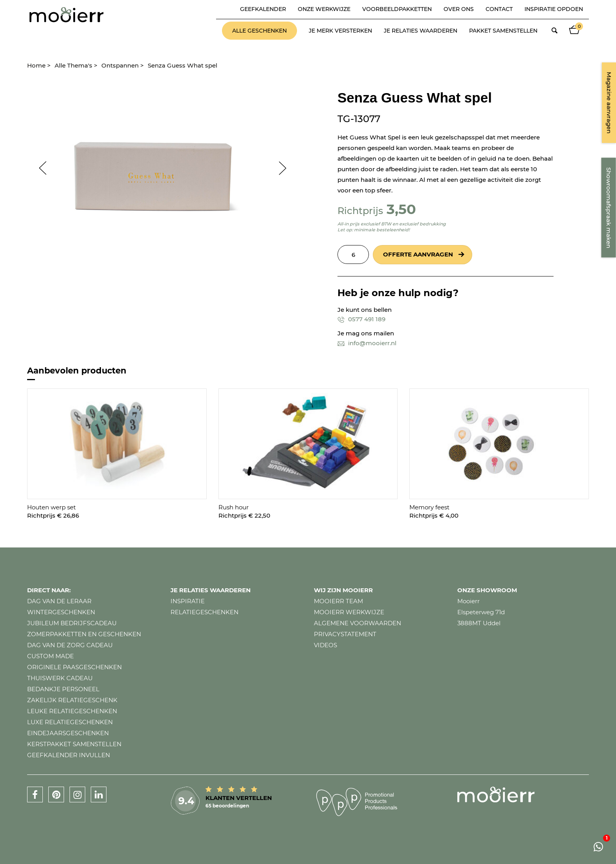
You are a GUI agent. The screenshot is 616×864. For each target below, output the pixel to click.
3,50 (401, 209)
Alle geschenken (259, 31)
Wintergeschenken (61, 612)
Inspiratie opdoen (554, 9)
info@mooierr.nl (367, 343)
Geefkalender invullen (69, 755)
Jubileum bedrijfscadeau (72, 623)
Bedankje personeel (63, 689)
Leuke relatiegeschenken (72, 711)
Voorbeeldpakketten (397, 9)
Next (286, 168)
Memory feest (429, 507)
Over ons (459, 9)
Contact (499, 9)
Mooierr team (338, 601)
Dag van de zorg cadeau (70, 645)
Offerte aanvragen (418, 254)
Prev (39, 168)
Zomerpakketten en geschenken (84, 634)
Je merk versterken (340, 31)
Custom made (50, 656)
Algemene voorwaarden (357, 623)
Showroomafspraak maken (609, 208)
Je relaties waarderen (421, 31)
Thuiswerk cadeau (60, 678)
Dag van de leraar (59, 601)
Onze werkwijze (324, 9)
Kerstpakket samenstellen (74, 744)
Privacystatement (345, 634)
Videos (325, 645)
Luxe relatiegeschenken (70, 722)
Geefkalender (263, 9)
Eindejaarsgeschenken (68, 733)
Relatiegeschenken (204, 612)
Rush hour (234, 507)
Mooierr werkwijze (349, 612)
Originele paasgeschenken (74, 667)
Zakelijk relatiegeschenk (72, 700)
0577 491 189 (361, 319)
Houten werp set (51, 507)
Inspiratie (188, 601)
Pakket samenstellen (503, 31)
